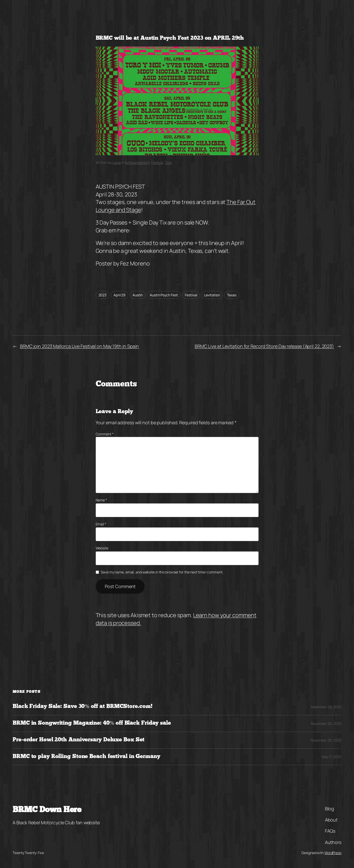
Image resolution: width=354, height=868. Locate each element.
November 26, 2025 (326, 724)
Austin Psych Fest (164, 295)
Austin (138, 295)
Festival (157, 162)
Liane (117, 162)
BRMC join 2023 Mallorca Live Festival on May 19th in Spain (79, 346)
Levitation (212, 295)
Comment (105, 434)
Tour (168, 162)
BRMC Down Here (47, 810)
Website (102, 548)
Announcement (137, 162)
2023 (103, 295)
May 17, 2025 (331, 757)
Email (101, 524)
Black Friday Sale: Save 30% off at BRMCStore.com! (82, 707)
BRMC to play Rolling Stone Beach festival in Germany (86, 757)
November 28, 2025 (326, 707)
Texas (232, 295)
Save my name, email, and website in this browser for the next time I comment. (162, 572)
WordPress (333, 853)
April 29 (120, 295)
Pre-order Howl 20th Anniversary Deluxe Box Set (79, 740)
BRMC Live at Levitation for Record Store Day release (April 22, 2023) (264, 346)
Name (101, 500)
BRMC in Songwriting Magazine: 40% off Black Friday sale (92, 723)
